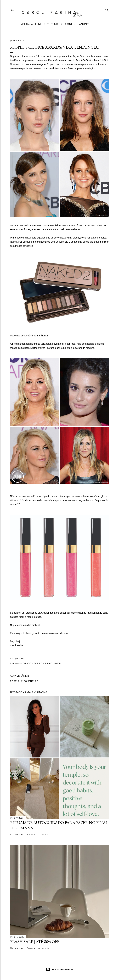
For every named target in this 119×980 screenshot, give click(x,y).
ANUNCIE (85, 24)
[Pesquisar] (107, 10)
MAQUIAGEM (54, 663)
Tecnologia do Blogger (59, 969)
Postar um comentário (24, 681)
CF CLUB (52, 24)
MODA (25, 24)
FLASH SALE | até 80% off (35, 942)
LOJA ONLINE (69, 24)
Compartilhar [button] (17, 658)
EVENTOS (27, 663)
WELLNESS (38, 24)
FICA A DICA (40, 663)
